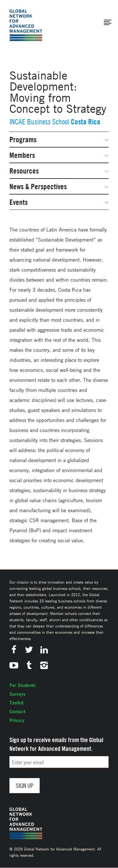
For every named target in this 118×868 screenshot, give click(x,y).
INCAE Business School (39, 122)
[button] (108, 23)
